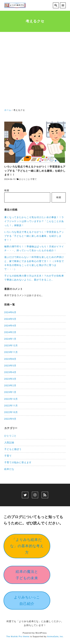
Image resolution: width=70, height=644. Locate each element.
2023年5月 (10, 366)
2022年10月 (11, 412)
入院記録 (9, 443)
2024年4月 (10, 326)
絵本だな (9, 469)
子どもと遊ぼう (13, 449)
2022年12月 (11, 399)
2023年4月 (10, 372)
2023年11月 (11, 352)
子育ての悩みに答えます (18, 462)
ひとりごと (24, 179)
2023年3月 (10, 379)
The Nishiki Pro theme (18, 637)
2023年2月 (10, 385)
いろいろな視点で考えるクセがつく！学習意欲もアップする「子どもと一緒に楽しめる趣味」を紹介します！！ (34, 236)
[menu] (63, 5)
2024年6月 (10, 312)
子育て (34, 179)
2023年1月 (10, 392)
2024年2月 (10, 332)
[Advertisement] (35, 71)
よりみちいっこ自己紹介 (27, 600)
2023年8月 (10, 359)
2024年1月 (10, 339)
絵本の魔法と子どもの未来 (27, 575)
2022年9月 (10, 419)
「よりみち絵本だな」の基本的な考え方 (27, 546)
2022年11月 (11, 406)
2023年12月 (11, 345)
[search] (56, 5)
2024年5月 (10, 319)
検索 (7, 190)
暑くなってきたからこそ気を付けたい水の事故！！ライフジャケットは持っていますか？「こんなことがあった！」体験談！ (34, 221)
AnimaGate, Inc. (55, 637)
